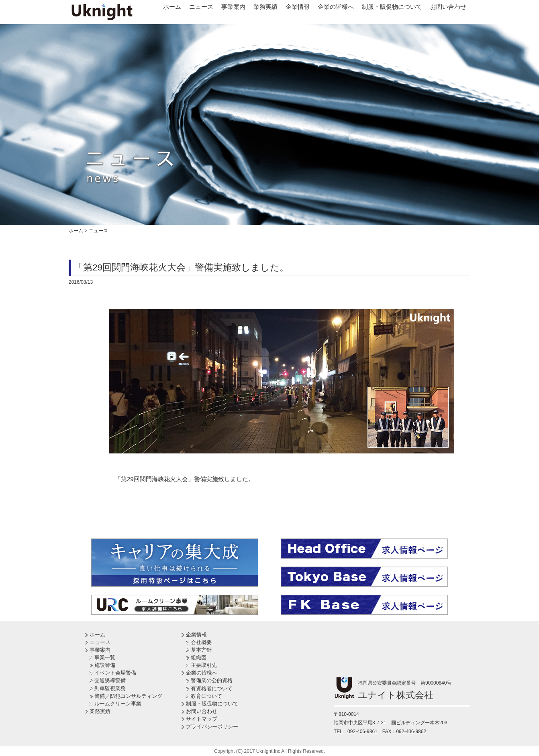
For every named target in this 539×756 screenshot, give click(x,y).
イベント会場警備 (115, 673)
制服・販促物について (392, 7)
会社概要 (201, 642)
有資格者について (212, 688)
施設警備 (105, 665)
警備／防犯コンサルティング (128, 696)
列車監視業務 (110, 688)
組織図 (199, 657)
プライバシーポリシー (212, 727)
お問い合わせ (448, 7)
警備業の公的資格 (212, 680)
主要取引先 (204, 665)
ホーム (172, 7)
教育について (206, 696)
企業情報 (298, 7)
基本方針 (201, 650)
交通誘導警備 (110, 680)
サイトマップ (202, 719)
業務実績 (265, 7)
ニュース (201, 7)
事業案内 (233, 7)
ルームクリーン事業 (118, 704)
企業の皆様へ (336, 7)
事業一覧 (105, 657)
